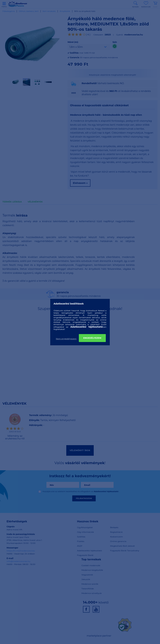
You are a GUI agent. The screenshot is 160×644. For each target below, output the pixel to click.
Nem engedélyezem (66, 339)
